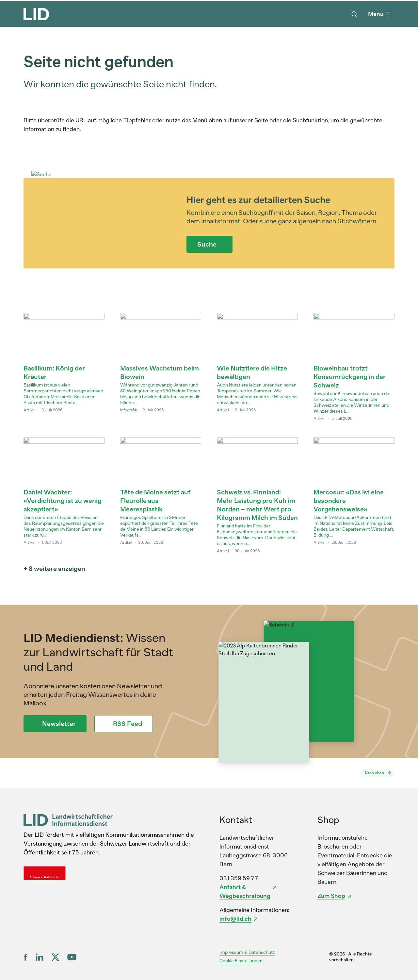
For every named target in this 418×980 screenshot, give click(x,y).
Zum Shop (331, 896)
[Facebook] (26, 957)
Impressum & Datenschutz (247, 952)
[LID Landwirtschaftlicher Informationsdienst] (68, 820)
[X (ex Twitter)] (55, 957)
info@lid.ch (235, 919)
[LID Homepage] (36, 14)
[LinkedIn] (40, 957)
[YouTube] (72, 957)
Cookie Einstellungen (241, 961)
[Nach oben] (377, 773)
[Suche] (354, 14)
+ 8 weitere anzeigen (54, 569)
